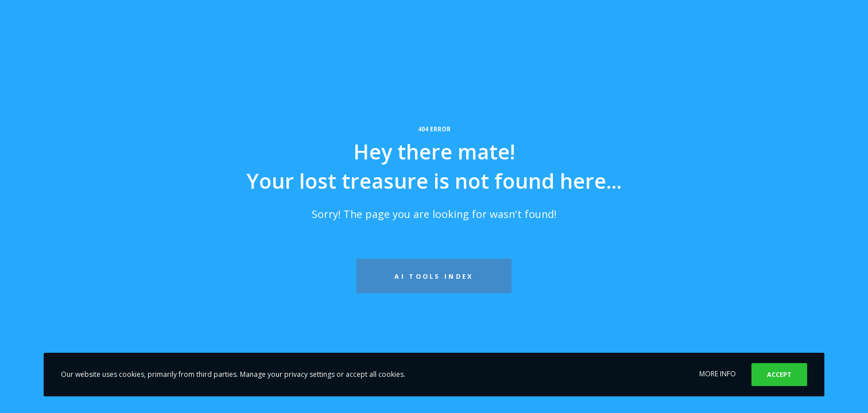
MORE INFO (718, 374)
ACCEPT (779, 374)
